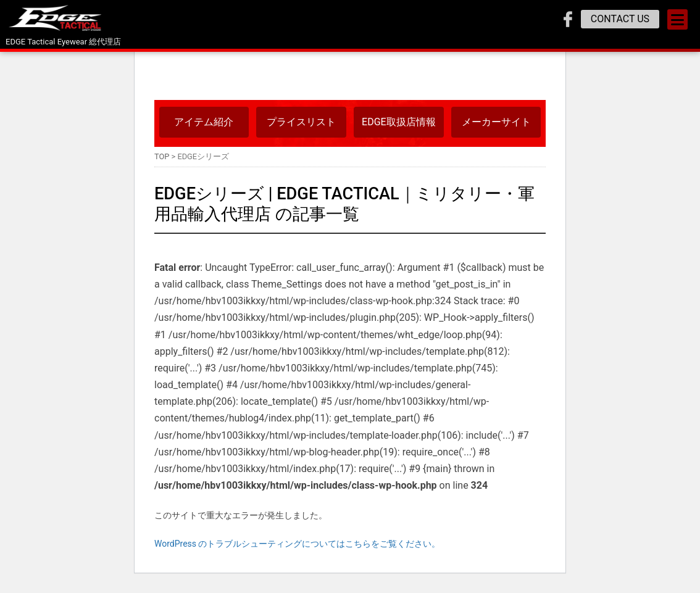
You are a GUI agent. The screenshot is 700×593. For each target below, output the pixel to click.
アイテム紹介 (204, 122)
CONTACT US (620, 19)
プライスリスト (301, 122)
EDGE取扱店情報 (399, 122)
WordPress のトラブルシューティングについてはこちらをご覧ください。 (298, 544)
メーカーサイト (496, 122)
